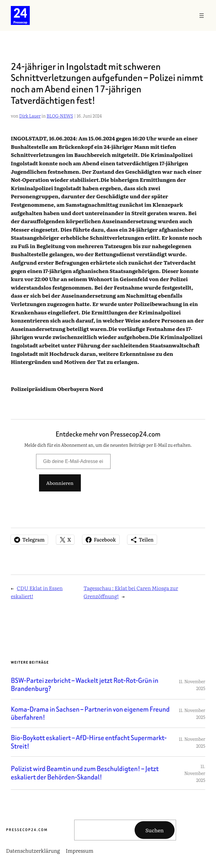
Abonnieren (60, 483)
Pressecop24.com (27, 830)
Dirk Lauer (30, 116)
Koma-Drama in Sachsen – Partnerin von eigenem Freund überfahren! (90, 714)
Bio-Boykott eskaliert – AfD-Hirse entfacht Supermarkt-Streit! (89, 742)
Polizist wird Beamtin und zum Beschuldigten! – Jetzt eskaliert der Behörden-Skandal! (85, 773)
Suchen (155, 830)
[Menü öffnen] (202, 16)
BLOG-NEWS (60, 116)
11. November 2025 (195, 773)
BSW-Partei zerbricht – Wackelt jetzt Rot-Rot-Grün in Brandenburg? (85, 685)
